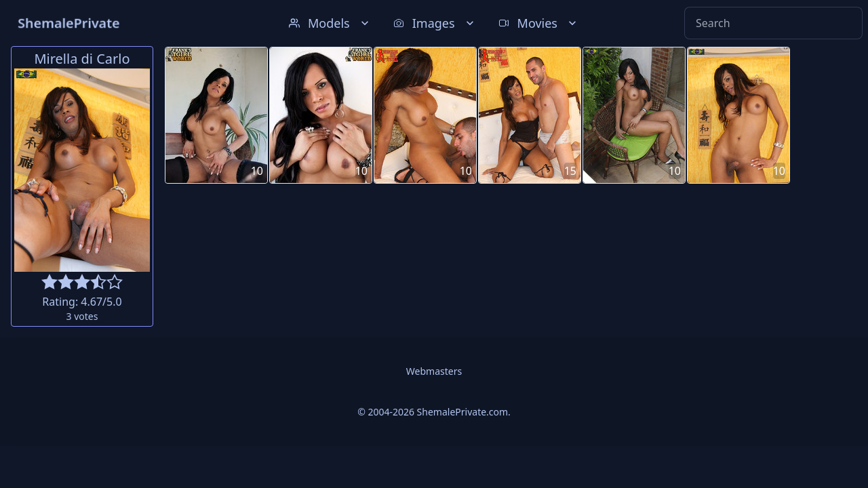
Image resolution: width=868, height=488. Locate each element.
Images (435, 23)
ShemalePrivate (69, 23)
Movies (539, 23)
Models (330, 23)
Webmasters (434, 371)
